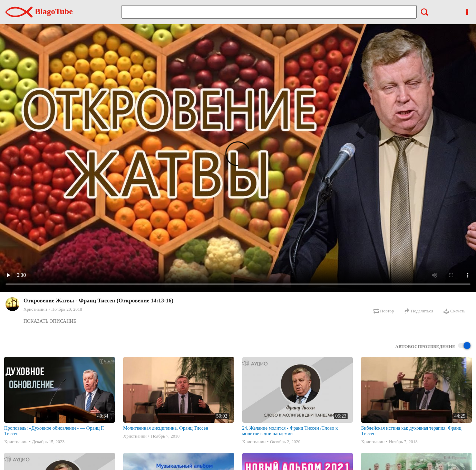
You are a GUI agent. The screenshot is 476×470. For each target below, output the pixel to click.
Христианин (35, 309)
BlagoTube (39, 11)
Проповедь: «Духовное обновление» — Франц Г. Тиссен (54, 431)
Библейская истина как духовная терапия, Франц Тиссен (411, 431)
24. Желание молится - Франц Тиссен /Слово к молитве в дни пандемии (290, 431)
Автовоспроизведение (433, 346)
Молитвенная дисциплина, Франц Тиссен (166, 428)
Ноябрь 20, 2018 (66, 309)
